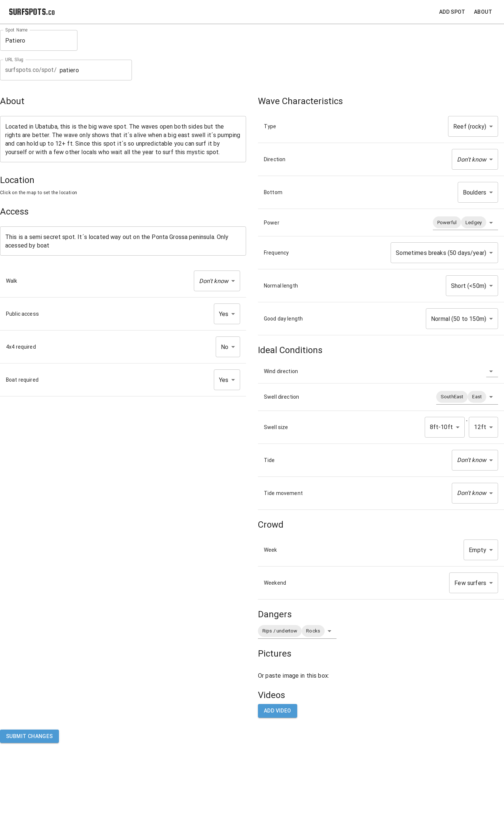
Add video (278, 711)
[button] (217, 281)
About (483, 12)
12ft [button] (480, 427)
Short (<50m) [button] (469, 286)
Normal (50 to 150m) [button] (459, 319)
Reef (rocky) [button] (470, 127)
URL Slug (14, 60)
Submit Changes (29, 736)
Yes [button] (224, 314)
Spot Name (16, 30)
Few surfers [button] (470, 583)
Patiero (39, 41)
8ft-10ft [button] (441, 427)
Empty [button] (478, 550)
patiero (93, 70)
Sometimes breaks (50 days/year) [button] (441, 253)
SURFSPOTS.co (32, 12)
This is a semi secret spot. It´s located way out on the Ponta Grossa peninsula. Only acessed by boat (123, 241)
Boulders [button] (475, 192)
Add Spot (452, 12)
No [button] (225, 347)
